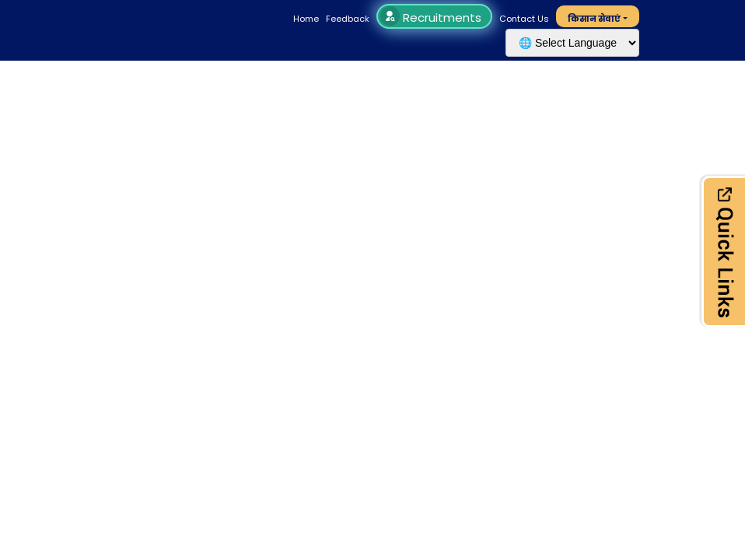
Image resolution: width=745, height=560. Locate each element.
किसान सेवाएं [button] (594, 19)
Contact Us (524, 19)
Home (306, 19)
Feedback (348, 19)
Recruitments (433, 17)
